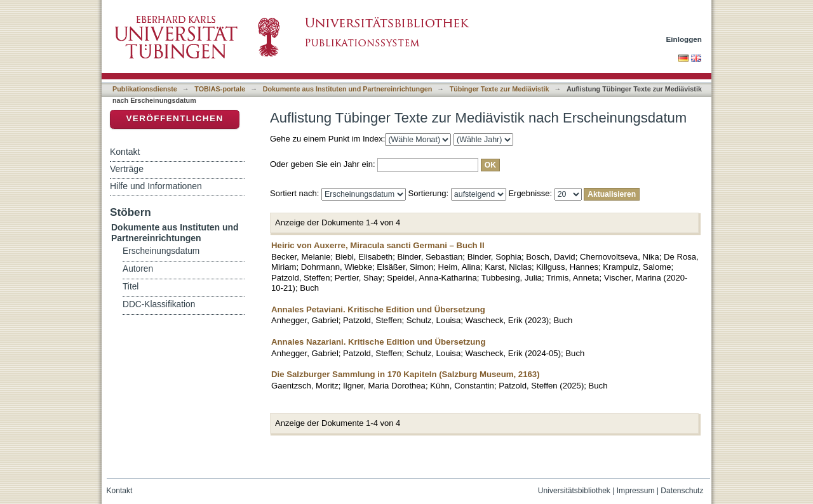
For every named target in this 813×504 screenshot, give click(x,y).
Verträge (127, 169)
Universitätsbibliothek (574, 491)
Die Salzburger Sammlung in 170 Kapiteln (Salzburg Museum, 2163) (406, 374)
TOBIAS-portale (220, 89)
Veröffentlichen (174, 118)
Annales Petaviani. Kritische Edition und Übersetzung (378, 309)
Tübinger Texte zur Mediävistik (500, 89)
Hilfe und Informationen (156, 186)
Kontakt (125, 152)
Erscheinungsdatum (161, 251)
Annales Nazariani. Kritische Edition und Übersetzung (378, 342)
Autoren (138, 269)
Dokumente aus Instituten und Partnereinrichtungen (348, 89)
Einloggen (684, 39)
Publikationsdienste (145, 89)
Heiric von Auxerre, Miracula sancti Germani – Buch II (378, 245)
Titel (131, 287)
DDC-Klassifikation (159, 304)
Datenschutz (682, 491)
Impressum (636, 491)
